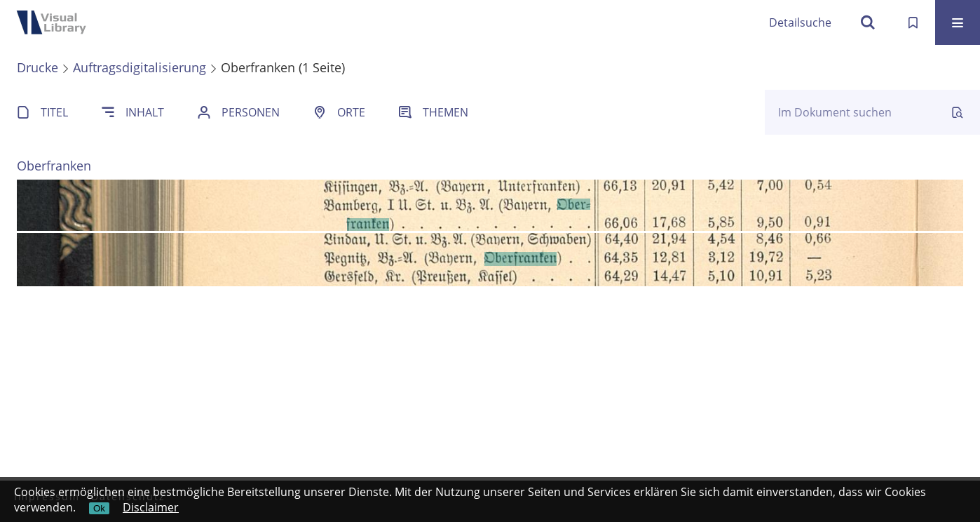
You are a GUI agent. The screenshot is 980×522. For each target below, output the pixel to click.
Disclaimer (151, 507)
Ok (99, 508)
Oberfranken (54, 166)
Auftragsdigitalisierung (139, 67)
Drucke (38, 67)
